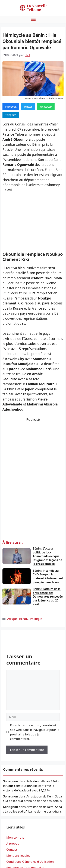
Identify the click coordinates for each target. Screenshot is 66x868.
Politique (36, 619)
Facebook (11, 107)
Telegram (11, 115)
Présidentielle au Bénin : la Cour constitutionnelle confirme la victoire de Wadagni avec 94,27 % (32, 786)
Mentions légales (18, 856)
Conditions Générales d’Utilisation (30, 862)
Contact (12, 849)
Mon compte (15, 837)
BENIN (24, 619)
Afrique (12, 619)
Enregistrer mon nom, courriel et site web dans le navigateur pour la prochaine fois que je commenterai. (35, 732)
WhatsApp (46, 107)
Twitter (28, 107)
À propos (13, 843)
